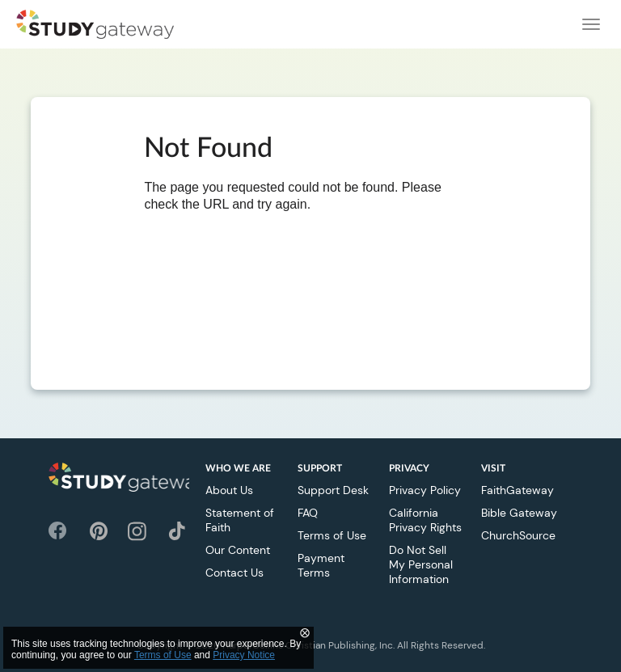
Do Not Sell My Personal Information (421, 564)
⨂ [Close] (305, 632)
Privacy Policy (425, 490)
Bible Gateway (519, 513)
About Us (229, 490)
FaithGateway (517, 490)
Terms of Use (332, 535)
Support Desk (333, 490)
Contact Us (234, 573)
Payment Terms (321, 565)
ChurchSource (518, 535)
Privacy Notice (244, 655)
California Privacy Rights (425, 520)
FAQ (308, 513)
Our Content (238, 550)
